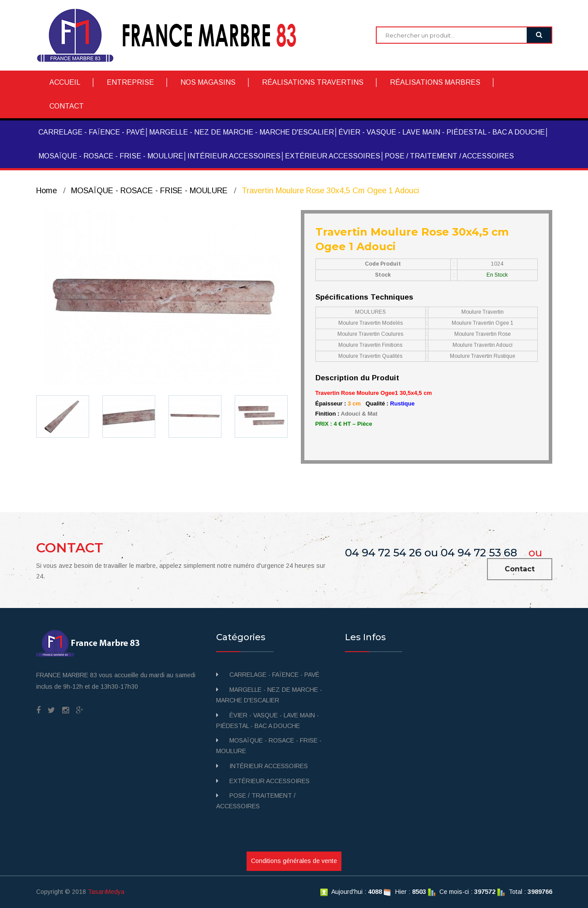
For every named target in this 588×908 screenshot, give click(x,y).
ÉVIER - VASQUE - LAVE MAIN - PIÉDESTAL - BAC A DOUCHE (442, 132)
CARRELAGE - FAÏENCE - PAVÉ (92, 132)
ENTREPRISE (130, 82)
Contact (520, 569)
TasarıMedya (106, 892)
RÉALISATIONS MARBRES (435, 82)
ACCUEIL (65, 82)
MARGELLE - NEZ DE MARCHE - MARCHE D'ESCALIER (242, 132)
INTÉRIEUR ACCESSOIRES (234, 156)
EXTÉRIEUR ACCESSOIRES (333, 156)
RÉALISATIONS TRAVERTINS (313, 82)
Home (47, 191)
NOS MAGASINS (208, 82)
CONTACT (67, 106)
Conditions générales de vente (294, 861)
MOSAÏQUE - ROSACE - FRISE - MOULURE (111, 156)
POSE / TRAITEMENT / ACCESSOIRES (449, 156)
